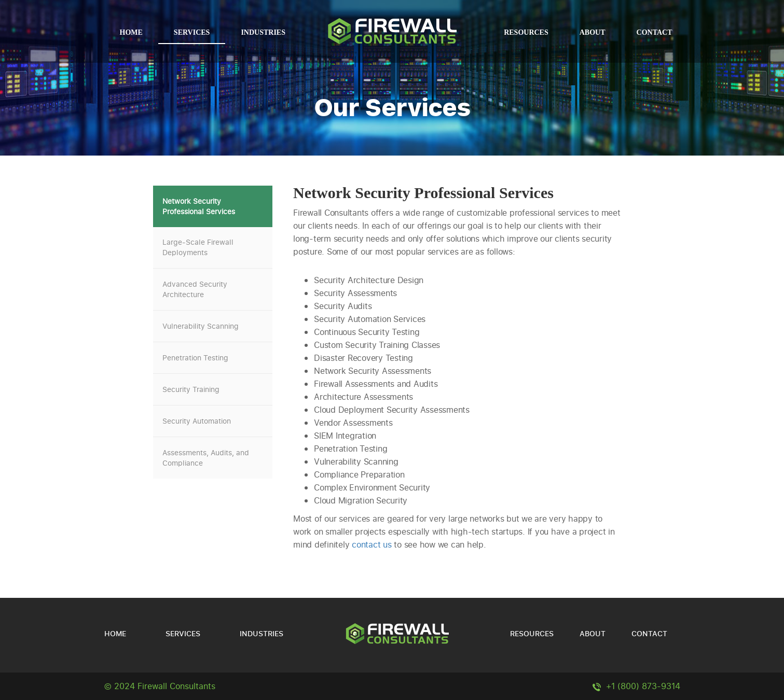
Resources (526, 32)
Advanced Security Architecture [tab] (195, 289)
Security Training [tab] (191, 389)
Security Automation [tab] (197, 421)
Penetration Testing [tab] (195, 358)
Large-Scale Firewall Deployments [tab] (198, 247)
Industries (263, 32)
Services (192, 32)
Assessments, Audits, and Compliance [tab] (206, 458)
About (593, 32)
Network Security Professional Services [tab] (199, 206)
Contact (655, 32)
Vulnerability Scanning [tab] (201, 326)
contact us (372, 544)
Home (131, 32)
